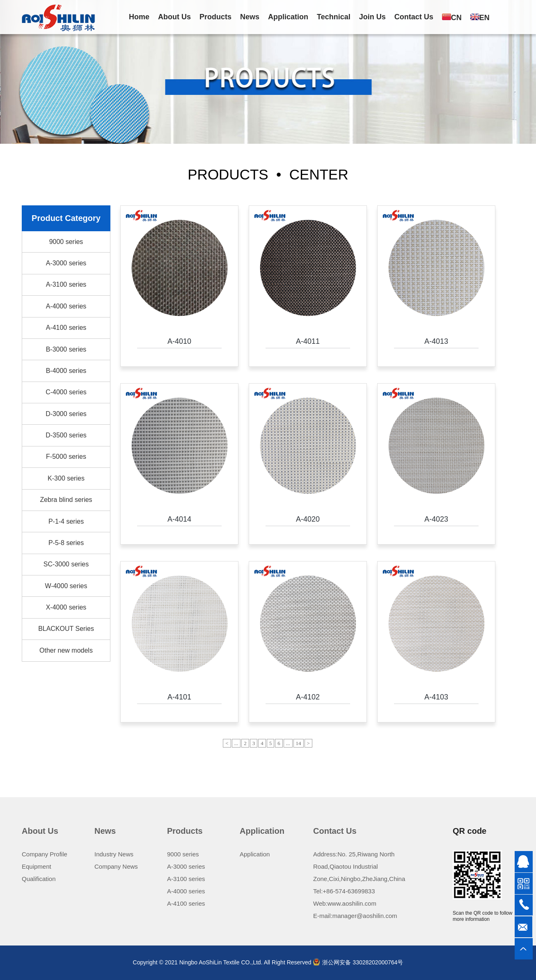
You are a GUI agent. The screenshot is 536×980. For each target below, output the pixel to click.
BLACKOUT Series (66, 629)
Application (288, 17)
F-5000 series (66, 457)
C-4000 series (66, 392)
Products (215, 17)
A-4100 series (66, 328)
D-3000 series (66, 414)
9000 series (66, 242)
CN (452, 18)
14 (299, 743)
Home (139, 17)
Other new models (66, 650)
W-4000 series (66, 586)
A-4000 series (66, 306)
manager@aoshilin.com (365, 916)
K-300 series (66, 478)
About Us (174, 17)
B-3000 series (66, 349)
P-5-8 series (66, 543)
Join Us (372, 17)
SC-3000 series (66, 564)
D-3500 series (66, 435)
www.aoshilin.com (352, 903)
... (236, 743)
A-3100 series (66, 284)
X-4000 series (66, 607)
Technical (334, 17)
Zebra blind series (66, 500)
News (250, 17)
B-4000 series (66, 371)
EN (480, 18)
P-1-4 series (66, 521)
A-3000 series (66, 263)
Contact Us (414, 17)
